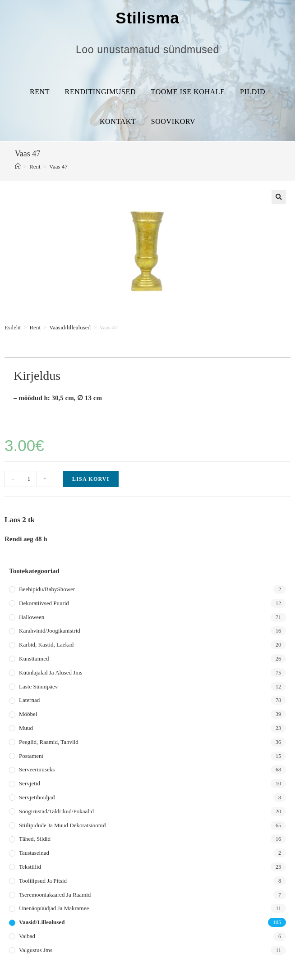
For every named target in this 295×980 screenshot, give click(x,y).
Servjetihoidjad (37, 797)
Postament (31, 756)
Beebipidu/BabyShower (47, 589)
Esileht (13, 327)
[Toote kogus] (29, 479)
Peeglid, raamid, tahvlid (49, 742)
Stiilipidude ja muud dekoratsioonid (62, 825)
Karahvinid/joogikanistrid (50, 631)
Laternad (29, 700)
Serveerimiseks (37, 769)
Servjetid (30, 783)
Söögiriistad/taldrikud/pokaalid (56, 811)
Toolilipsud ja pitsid (43, 881)
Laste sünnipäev (38, 686)
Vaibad (27, 936)
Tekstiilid (30, 867)
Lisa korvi (91, 479)
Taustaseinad (34, 853)
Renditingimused (100, 92)
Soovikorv (173, 121)
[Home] (18, 166)
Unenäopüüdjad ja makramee (54, 908)
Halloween (32, 617)
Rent (40, 92)
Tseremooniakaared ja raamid (55, 895)
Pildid (253, 92)
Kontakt (118, 121)
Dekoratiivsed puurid (44, 603)
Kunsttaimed (34, 659)
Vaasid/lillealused (70, 327)
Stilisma (147, 18)
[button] (279, 197)
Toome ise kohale (188, 92)
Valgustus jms (36, 950)
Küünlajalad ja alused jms (51, 672)
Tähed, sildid (35, 839)
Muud (26, 728)
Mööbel (28, 714)
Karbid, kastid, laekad (46, 645)
